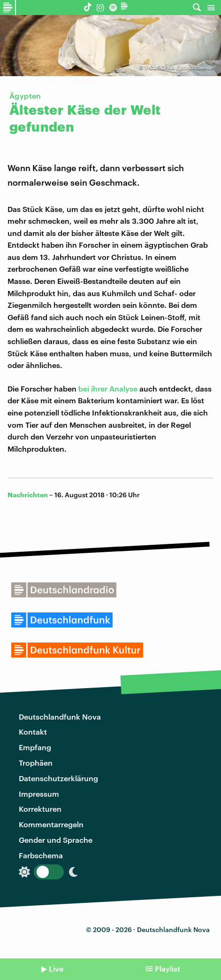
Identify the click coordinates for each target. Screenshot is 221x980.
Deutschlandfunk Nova (60, 717)
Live (56, 968)
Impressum (39, 794)
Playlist (168, 968)
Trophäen (36, 763)
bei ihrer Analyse (108, 388)
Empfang (35, 747)
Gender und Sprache (56, 840)
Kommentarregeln (51, 824)
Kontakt (33, 732)
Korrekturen (40, 809)
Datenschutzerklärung (58, 778)
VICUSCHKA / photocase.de (179, 67)
